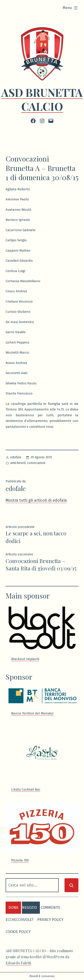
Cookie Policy (18, 932)
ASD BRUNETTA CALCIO (42, 99)
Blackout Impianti (25, 659)
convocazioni (36, 463)
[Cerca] (71, 885)
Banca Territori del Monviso (32, 713)
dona (13, 908)
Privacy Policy (50, 920)
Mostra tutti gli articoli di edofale (36, 500)
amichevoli (18, 463)
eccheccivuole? (19, 920)
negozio (29, 908)
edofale (16, 457)
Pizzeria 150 (20, 860)
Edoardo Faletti (18, 963)
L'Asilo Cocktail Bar (26, 789)
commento (50, 908)
